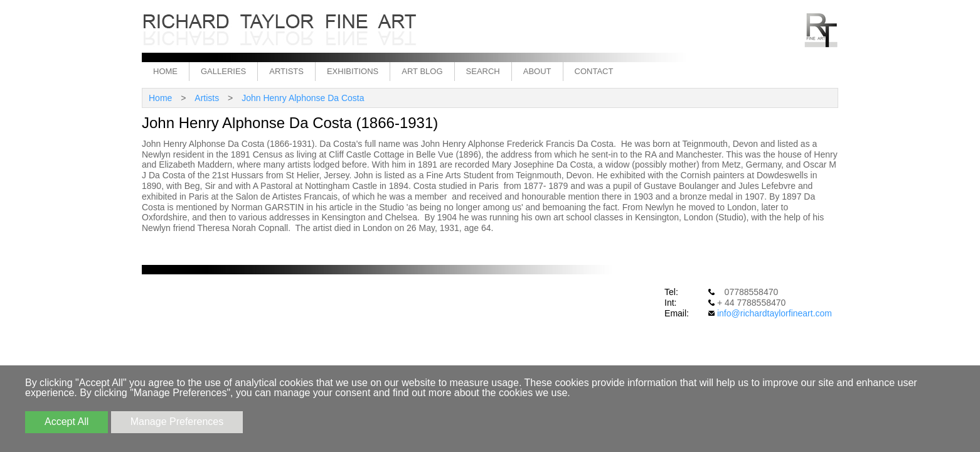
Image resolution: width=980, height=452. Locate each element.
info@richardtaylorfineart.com (775, 313)
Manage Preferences (177, 422)
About (537, 71)
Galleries (223, 71)
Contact (594, 71)
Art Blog (422, 71)
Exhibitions (353, 71)
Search (483, 71)
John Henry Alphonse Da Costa (303, 98)
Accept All (67, 422)
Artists (286, 71)
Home (165, 71)
